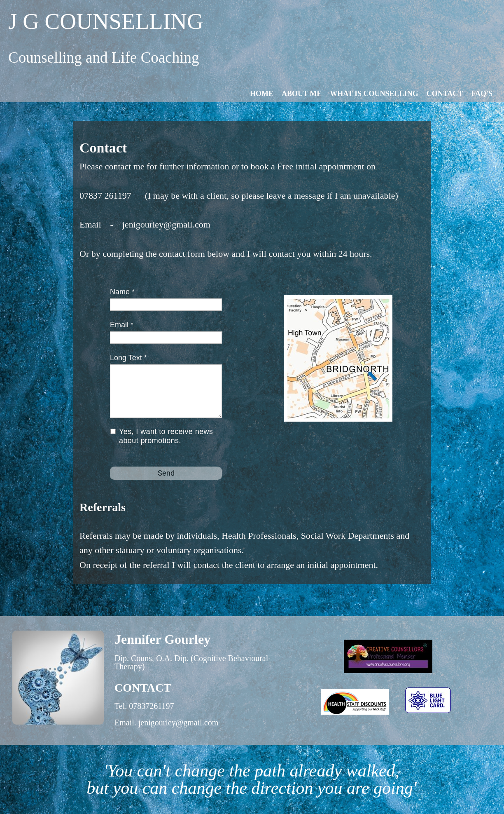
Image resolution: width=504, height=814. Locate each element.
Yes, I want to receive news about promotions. (166, 436)
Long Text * (128, 358)
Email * (122, 325)
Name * (122, 292)
